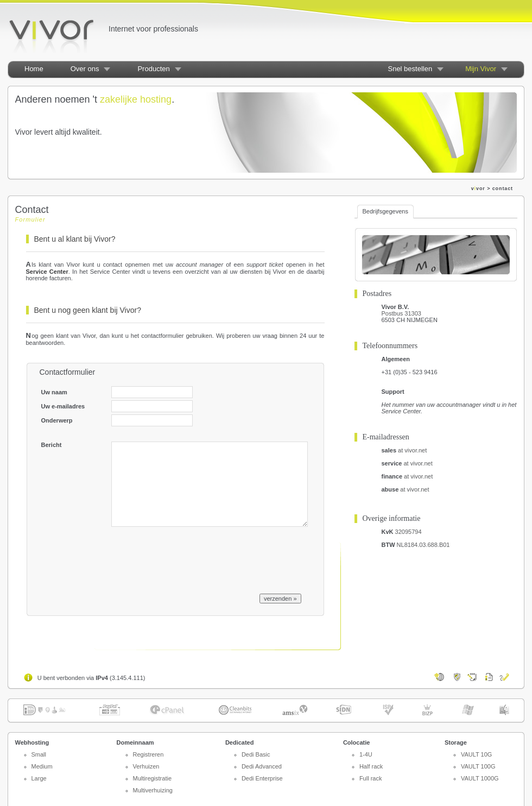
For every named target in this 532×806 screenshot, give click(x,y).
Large (39, 778)
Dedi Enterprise (262, 778)
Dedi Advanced (262, 766)
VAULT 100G (478, 766)
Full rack (371, 778)
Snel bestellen (410, 69)
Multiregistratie (153, 778)
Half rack (371, 766)
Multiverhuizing (153, 790)
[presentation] (194, 558)
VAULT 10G (476, 754)
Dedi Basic (256, 754)
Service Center (47, 272)
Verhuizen (146, 766)
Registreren (148, 754)
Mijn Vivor (481, 69)
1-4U (366, 754)
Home (34, 69)
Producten (153, 69)
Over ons (85, 69)
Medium (42, 766)
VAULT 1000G (480, 778)
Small (39, 754)
